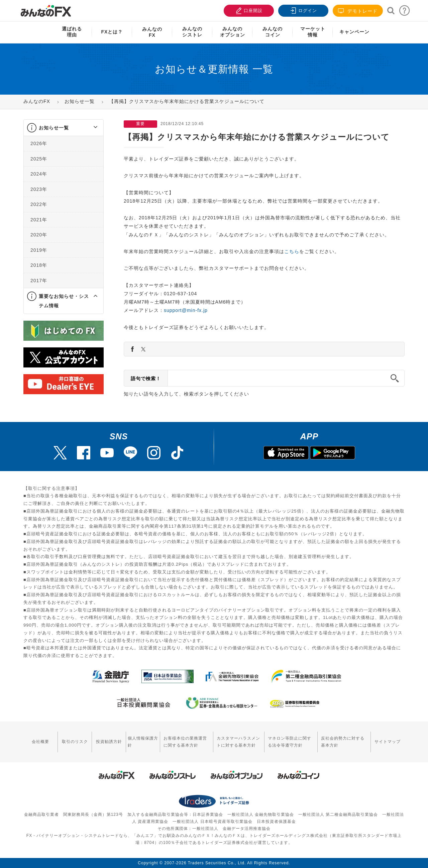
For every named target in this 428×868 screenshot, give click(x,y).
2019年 (39, 250)
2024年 (39, 174)
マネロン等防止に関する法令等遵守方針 (290, 742)
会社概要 (40, 742)
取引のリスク (75, 742)
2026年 (39, 143)
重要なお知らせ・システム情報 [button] (64, 301)
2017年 (39, 281)
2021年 (39, 220)
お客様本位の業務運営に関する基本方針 (185, 742)
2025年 (39, 159)
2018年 (39, 265)
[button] (89, 128)
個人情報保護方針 (143, 742)
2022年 (39, 204)
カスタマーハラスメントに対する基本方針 (238, 742)
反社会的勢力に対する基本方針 (343, 742)
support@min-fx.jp (186, 310)
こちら (292, 251)
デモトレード (358, 11)
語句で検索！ (146, 378)
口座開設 (248, 10)
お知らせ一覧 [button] (54, 128)
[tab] (64, 128)
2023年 (39, 189)
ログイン (303, 10)
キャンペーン (354, 32)
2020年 (39, 235)
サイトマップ (388, 742)
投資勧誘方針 (109, 742)
